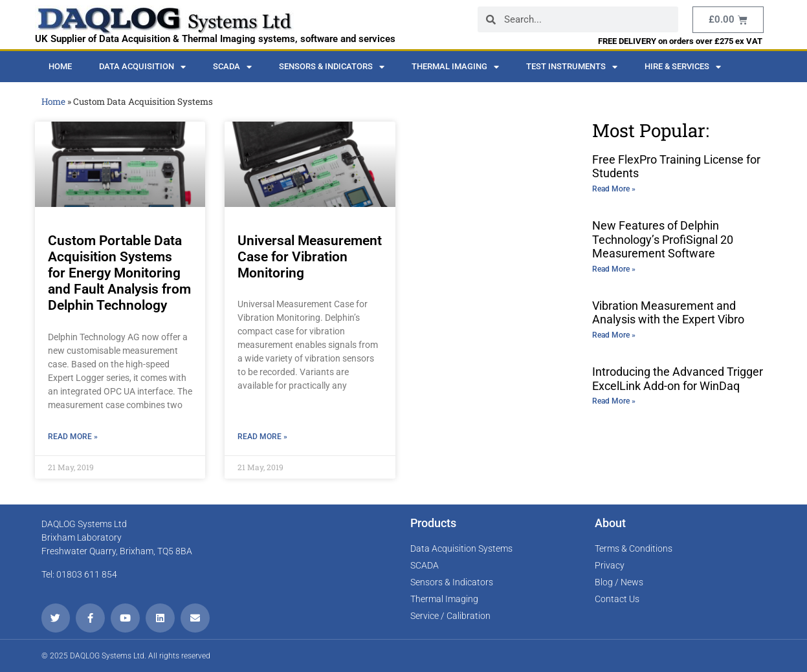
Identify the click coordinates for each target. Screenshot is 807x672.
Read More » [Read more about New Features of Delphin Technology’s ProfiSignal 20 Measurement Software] (614, 269)
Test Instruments (572, 67)
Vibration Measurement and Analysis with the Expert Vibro (668, 313)
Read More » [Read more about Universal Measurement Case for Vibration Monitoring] (262, 437)
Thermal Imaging (455, 67)
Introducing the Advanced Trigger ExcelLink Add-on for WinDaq (678, 379)
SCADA (232, 67)
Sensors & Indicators (332, 67)
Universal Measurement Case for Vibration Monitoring (310, 257)
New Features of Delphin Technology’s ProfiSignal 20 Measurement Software (663, 239)
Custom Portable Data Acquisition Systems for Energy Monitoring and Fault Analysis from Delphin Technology (119, 273)
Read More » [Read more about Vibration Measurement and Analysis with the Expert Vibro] (614, 335)
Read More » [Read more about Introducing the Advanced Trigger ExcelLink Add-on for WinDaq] (614, 401)
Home (60, 66)
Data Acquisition (142, 67)
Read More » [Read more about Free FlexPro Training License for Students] (614, 189)
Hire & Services (683, 67)
